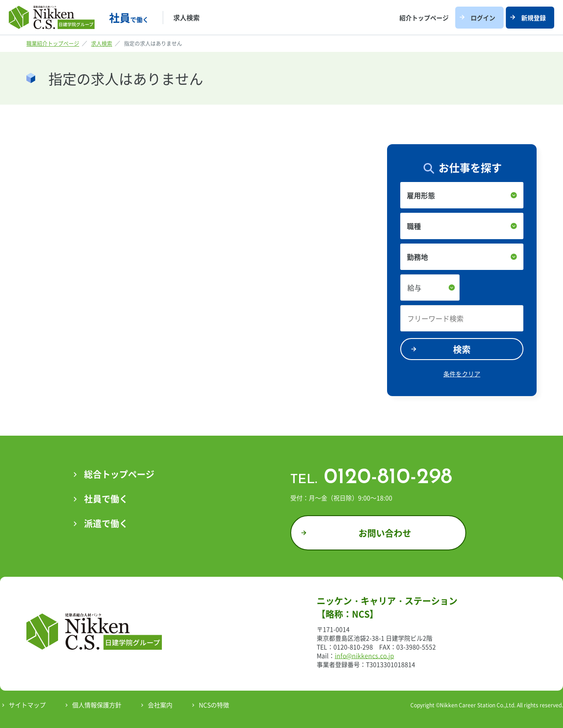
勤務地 (417, 257)
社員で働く (106, 499)
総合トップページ (119, 474)
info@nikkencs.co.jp (364, 655)
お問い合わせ (385, 533)
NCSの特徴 (214, 705)
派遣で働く (106, 523)
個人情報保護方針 (97, 705)
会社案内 (160, 705)
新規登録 (534, 18)
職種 (414, 226)
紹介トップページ (424, 18)
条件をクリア (462, 374)
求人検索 (186, 18)
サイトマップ (27, 705)
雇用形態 (421, 195)
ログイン (483, 18)
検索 (462, 349)
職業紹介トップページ (53, 44)
